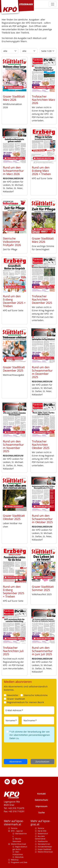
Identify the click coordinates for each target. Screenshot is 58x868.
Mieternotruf (43, 834)
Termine (14, 828)
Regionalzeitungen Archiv (20, 848)
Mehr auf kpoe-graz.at (41, 823)
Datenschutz (41, 800)
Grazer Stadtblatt (44, 849)
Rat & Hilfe (42, 831)
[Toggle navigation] (53, 4)
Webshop (15, 860)
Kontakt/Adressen (45, 847)
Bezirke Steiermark (17, 840)
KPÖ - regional (17, 831)
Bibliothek (19, 857)
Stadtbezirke (43, 841)
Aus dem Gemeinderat (40, 837)
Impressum (41, 806)
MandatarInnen (44, 844)
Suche (42, 812)
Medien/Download (18, 844)
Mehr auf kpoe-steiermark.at (14, 823)
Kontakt (42, 794)
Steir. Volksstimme (18, 853)
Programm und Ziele (19, 862)
